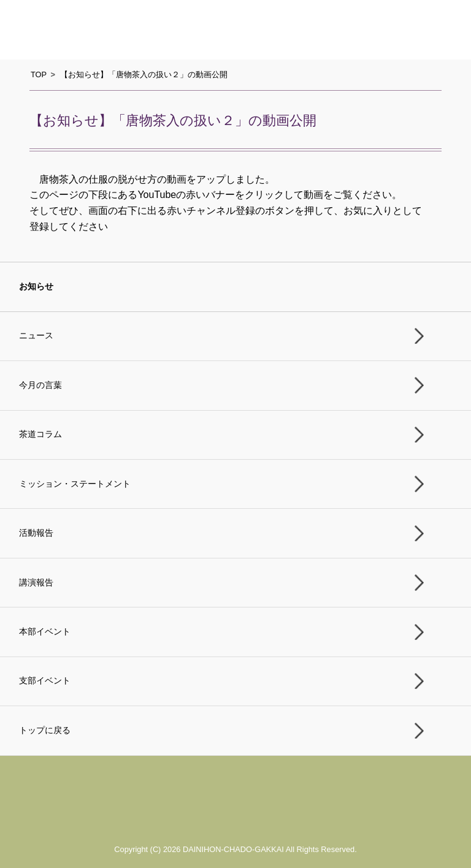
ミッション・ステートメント (75, 484)
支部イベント (45, 681)
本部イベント (45, 632)
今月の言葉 (40, 385)
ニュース (36, 336)
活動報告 (36, 533)
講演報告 (36, 583)
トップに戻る (45, 730)
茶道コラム (40, 434)
